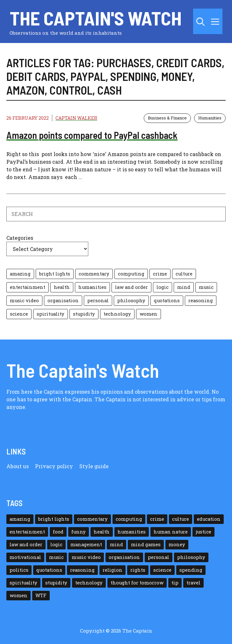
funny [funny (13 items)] (79, 532)
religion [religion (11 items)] (112, 570)
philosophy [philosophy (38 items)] (131, 301)
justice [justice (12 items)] (203, 532)
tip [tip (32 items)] (175, 583)
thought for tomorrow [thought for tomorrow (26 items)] (137, 583)
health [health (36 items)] (62, 287)
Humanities (210, 118)
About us (18, 466)
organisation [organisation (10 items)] (63, 301)
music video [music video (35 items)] (24, 301)
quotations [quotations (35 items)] (167, 301)
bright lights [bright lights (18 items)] (55, 274)
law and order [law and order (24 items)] (131, 287)
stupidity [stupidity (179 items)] (84, 314)
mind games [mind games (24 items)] (146, 544)
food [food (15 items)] (58, 532)
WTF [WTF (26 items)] (41, 595)
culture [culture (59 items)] (184, 274)
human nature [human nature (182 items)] (171, 532)
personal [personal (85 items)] (98, 301)
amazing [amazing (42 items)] (20, 274)
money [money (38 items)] (177, 544)
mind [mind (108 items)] (184, 287)
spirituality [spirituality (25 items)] (51, 314)
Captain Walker (76, 118)
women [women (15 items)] (149, 314)
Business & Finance (167, 118)
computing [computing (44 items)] (131, 274)
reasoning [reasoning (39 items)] (201, 301)
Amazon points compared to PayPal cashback (92, 135)
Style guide (94, 466)
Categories (20, 238)
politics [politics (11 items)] (19, 570)
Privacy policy (54, 466)
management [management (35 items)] (86, 544)
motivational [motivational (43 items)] (25, 557)
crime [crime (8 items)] (160, 274)
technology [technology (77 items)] (117, 314)
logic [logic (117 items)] (163, 287)
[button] (200, 21)
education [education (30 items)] (209, 519)
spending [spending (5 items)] (191, 570)
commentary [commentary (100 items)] (94, 274)
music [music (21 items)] (206, 287)
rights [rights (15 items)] (138, 570)
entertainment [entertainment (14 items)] (28, 287)
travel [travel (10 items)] (193, 583)
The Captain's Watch (96, 18)
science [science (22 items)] (19, 314)
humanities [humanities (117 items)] (92, 287)
